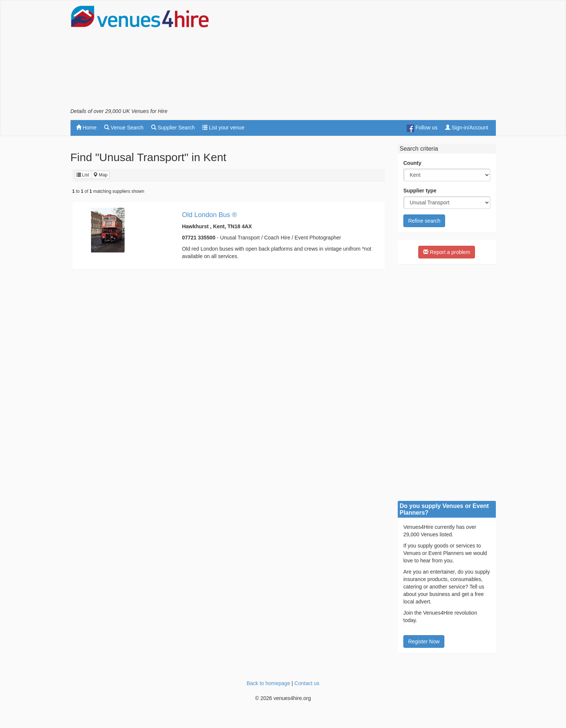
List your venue (223, 128)
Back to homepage (268, 683)
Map (101, 175)
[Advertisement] (360, 56)
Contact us (307, 683)
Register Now (424, 641)
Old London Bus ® (209, 215)
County (412, 163)
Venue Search (124, 128)
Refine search (424, 221)
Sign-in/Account (467, 128)
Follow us (422, 128)
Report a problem (447, 252)
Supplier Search (173, 128)
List (83, 175)
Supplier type (420, 191)
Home (86, 128)
